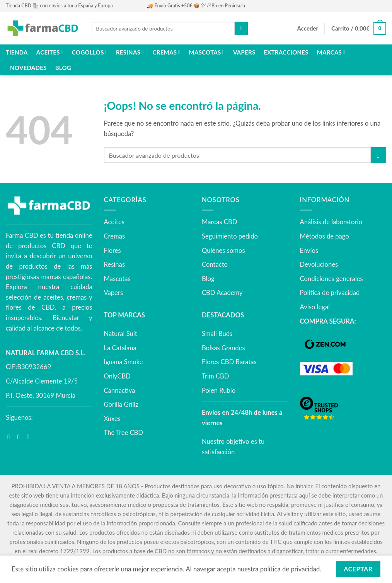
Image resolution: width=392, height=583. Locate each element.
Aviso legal (315, 307)
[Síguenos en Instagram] (21, 437)
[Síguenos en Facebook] (11, 437)
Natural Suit (121, 334)
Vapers (244, 52)
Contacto (215, 264)
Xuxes (112, 419)
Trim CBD (215, 376)
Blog (63, 68)
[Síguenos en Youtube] (30, 437)
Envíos (309, 251)
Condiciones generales (331, 279)
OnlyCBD (117, 376)
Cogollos (90, 52)
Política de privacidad (330, 293)
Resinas (130, 52)
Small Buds (217, 334)
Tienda (17, 52)
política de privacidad (290, 569)
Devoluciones (319, 264)
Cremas (167, 52)
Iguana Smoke (124, 362)
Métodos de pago (325, 236)
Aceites (50, 52)
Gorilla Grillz (121, 404)
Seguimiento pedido (230, 236)
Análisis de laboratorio (331, 222)
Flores (112, 251)
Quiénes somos (223, 251)
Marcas (331, 52)
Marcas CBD (219, 222)
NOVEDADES (28, 68)
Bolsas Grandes (223, 348)
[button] (308, 29)
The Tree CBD (124, 433)
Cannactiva (120, 390)
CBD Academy (222, 293)
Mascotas (207, 52)
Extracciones (286, 52)
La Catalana (120, 348)
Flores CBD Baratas (229, 362)
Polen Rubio (219, 390)
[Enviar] (241, 28)
